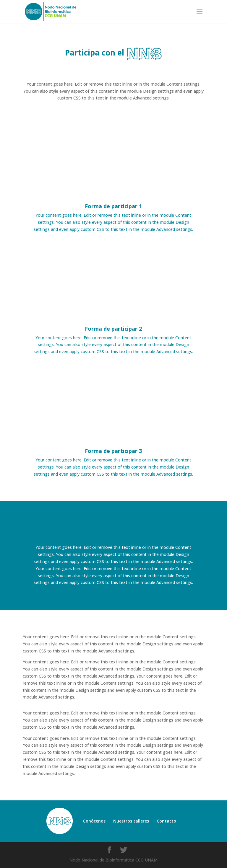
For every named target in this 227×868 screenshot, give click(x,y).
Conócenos (94, 821)
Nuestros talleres (131, 821)
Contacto (166, 821)
